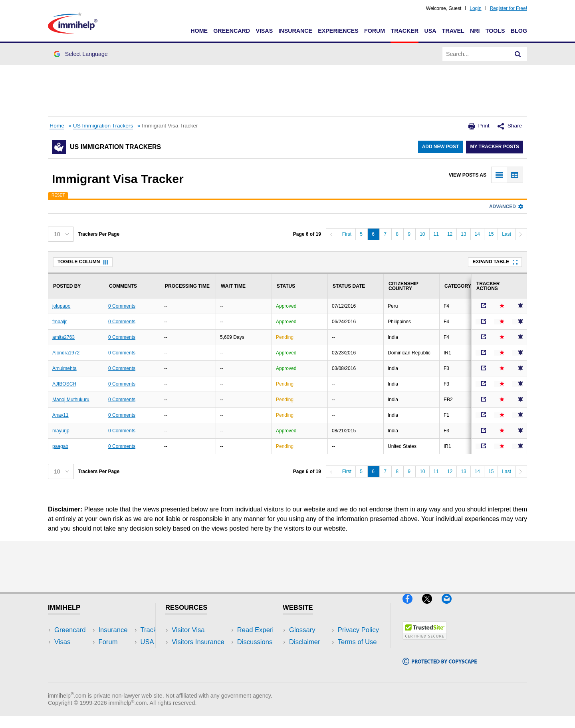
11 (436, 234)
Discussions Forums (202, 666)
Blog (519, 31)
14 (477, 234)
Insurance (295, 31)
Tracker (404, 31)
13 (463, 234)
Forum (375, 31)
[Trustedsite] (425, 643)
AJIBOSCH (64, 384)
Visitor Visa (188, 630)
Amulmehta (64, 368)
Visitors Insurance (198, 642)
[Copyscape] (440, 668)
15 (491, 234)
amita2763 (63, 337)
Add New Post (439, 147)
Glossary (302, 630)
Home (199, 31)
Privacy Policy (310, 654)
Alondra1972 (66, 353)
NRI (475, 31)
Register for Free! (509, 8)
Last (507, 234)
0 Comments (122, 306)
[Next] (521, 234)
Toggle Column (83, 262)
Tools (495, 31)
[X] (432, 607)
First (347, 234)
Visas (264, 31)
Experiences (338, 31)
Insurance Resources (203, 678)
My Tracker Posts (494, 147)
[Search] (518, 54)
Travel (453, 31)
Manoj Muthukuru (71, 400)
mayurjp (61, 431)
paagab (60, 446)
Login (475, 8)
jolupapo (61, 306)
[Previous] (332, 234)
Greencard (232, 31)
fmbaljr (59, 322)
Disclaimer (305, 642)
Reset (58, 195)
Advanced (506, 207)
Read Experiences (199, 654)
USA (430, 31)
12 (450, 234)
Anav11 (60, 415)
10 (422, 234)
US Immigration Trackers (103, 126)
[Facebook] (412, 607)
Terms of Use (309, 666)
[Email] (450, 607)
